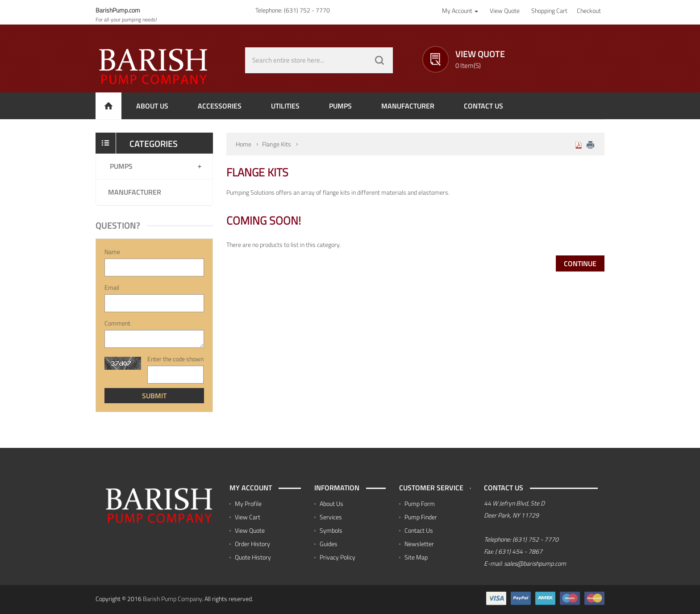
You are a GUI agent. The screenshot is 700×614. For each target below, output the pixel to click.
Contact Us (419, 530)
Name (112, 252)
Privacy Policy (337, 557)
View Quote (250, 530)
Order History (252, 544)
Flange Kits (277, 144)
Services (331, 517)
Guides (329, 544)
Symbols (331, 530)
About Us (331, 503)
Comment (117, 323)
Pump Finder (421, 517)
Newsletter (419, 544)
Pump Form (420, 503)
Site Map (416, 557)
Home (244, 144)
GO (379, 60)
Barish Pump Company (172, 599)
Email (112, 288)
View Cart (248, 517)
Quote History (253, 557)
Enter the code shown (175, 359)
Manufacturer (135, 192)
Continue (580, 263)
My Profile (248, 503)
